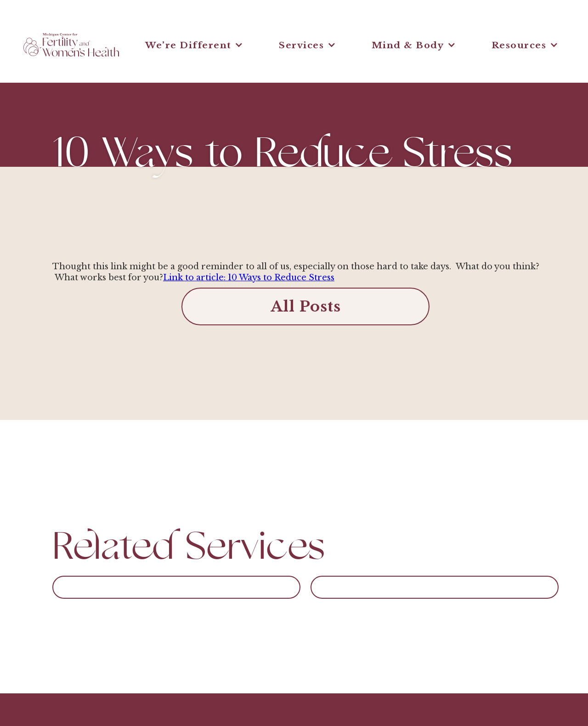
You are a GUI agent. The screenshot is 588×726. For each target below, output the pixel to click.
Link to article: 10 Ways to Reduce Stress (249, 278)
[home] (71, 45)
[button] (194, 45)
